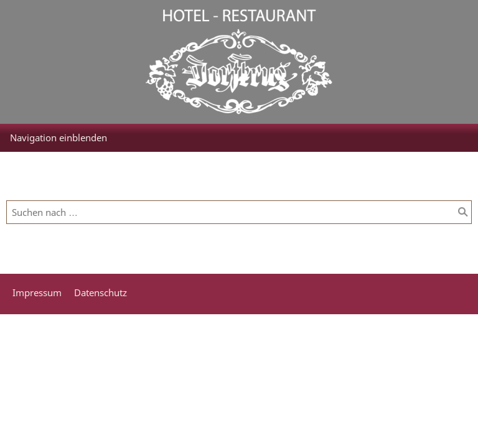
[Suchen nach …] (239, 212)
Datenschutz (101, 292)
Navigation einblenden (59, 138)
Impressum (37, 292)
